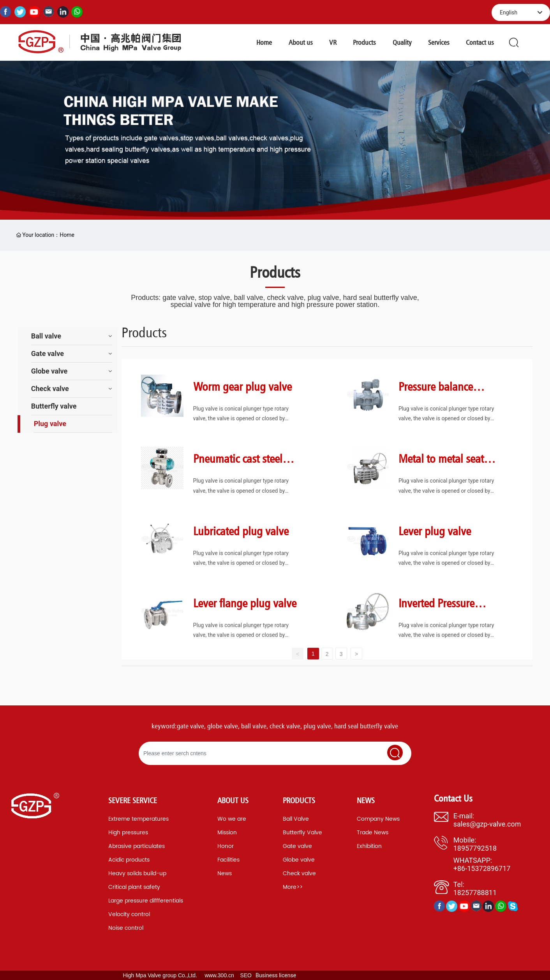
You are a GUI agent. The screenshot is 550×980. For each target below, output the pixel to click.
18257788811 (475, 893)
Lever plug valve (435, 531)
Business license (276, 975)
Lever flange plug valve (245, 603)
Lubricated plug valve (241, 531)
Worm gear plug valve (242, 386)
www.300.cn (219, 975)
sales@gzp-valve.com (487, 824)
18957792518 (475, 848)
